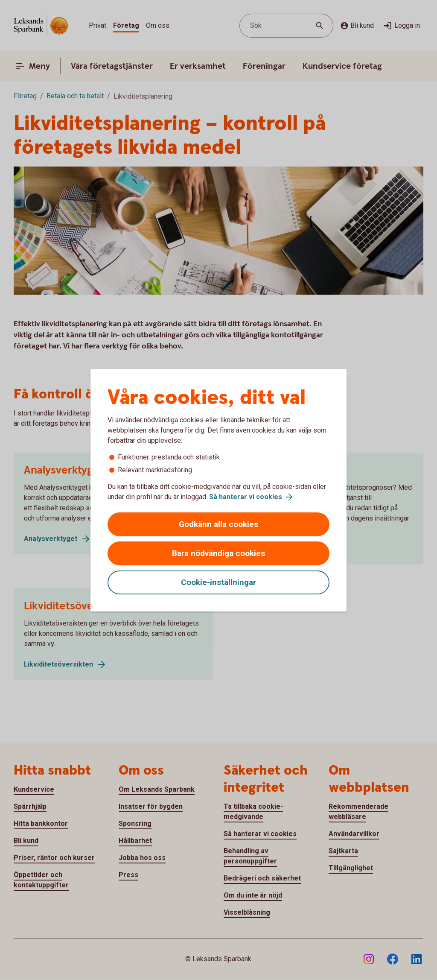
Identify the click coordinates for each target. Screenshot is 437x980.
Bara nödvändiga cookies (218, 553)
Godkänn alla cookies (218, 524)
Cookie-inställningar (218, 582)
